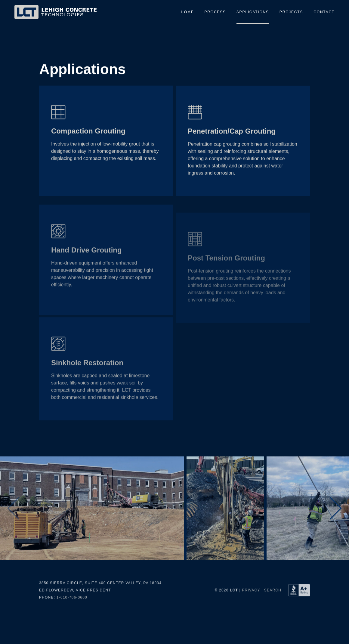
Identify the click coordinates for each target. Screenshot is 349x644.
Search (273, 612)
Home (187, 12)
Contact (324, 12)
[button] (336, 530)
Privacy (251, 612)
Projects (291, 12)
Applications (253, 12)
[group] (93, 530)
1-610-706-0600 (72, 619)
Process (215, 12)
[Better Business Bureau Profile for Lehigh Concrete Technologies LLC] (299, 612)
